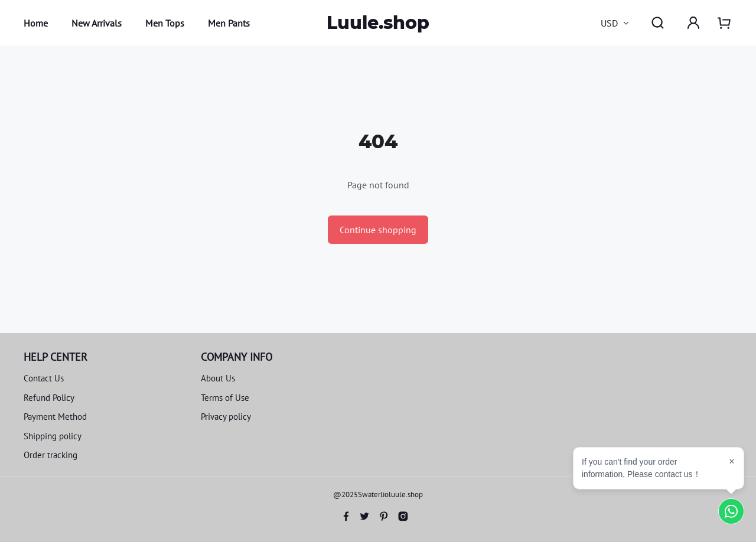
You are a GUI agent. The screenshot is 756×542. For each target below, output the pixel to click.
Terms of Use (225, 398)
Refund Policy (49, 398)
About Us (218, 378)
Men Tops (165, 23)
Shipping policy (53, 436)
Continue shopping (378, 230)
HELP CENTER (56, 357)
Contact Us (44, 378)
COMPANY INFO (237, 357)
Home (36, 23)
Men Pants (229, 23)
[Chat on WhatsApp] (731, 511)
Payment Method (55, 417)
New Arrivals (97, 23)
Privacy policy (226, 417)
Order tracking (50, 455)
